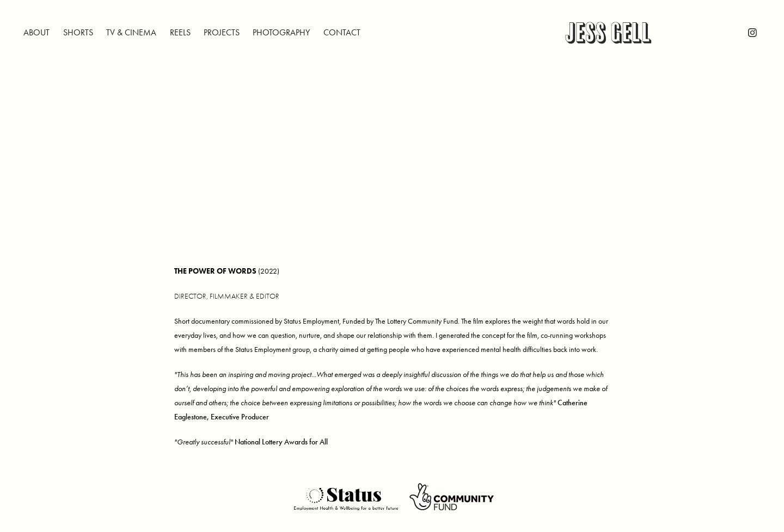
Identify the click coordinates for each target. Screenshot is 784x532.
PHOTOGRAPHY (281, 32)
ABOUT (36, 32)
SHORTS (78, 32)
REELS (180, 32)
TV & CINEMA (131, 32)
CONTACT (342, 32)
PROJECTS (222, 32)
